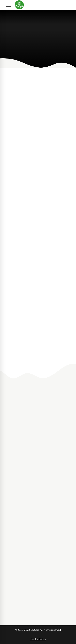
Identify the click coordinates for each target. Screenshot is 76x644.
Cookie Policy (38, 639)
